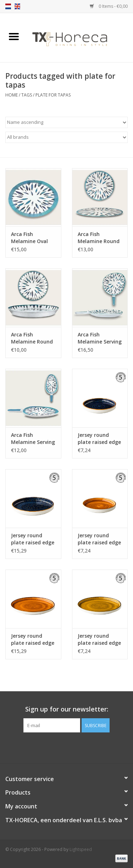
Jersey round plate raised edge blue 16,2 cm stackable (99, 439)
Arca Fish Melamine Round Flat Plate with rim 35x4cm (32, 338)
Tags (27, 95)
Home (12, 95)
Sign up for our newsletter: (67, 709)
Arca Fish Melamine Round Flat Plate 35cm (99, 238)
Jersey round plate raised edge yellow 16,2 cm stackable (99, 639)
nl (8, 6)
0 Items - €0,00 (109, 6)
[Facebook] (54, 747)
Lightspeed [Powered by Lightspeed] (81, 849)
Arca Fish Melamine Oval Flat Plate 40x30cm (29, 238)
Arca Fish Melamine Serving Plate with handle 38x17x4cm (33, 439)
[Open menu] (14, 36)
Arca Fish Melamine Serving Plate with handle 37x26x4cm (100, 338)
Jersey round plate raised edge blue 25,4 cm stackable (33, 539)
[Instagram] (79, 747)
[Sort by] (66, 122)
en (17, 6)
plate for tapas (53, 95)
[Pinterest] (67, 747)
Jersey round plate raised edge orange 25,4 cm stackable (33, 639)
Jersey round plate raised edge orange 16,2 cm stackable (99, 539)
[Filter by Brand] (66, 137)
